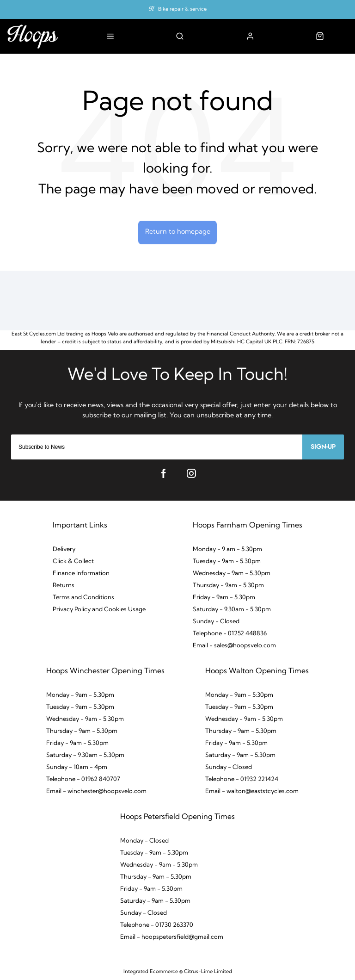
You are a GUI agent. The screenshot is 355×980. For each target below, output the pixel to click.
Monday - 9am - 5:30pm (239, 695)
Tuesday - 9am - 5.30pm (227, 561)
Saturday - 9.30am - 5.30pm (232, 610)
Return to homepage (178, 232)
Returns (64, 586)
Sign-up (323, 447)
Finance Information (81, 574)
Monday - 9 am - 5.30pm (227, 549)
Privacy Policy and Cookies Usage (99, 610)
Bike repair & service (182, 9)
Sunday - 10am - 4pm (77, 767)
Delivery (64, 549)
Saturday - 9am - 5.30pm (240, 755)
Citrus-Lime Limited (208, 972)
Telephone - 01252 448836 (230, 634)
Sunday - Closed (216, 622)
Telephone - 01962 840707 (83, 779)
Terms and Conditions (83, 598)
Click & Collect (73, 561)
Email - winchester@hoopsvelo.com (96, 791)
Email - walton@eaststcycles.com (252, 791)
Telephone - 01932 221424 (242, 779)
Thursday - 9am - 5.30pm (228, 586)
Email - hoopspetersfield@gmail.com (172, 937)
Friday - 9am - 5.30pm (224, 598)
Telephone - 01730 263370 (157, 925)
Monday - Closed (144, 841)
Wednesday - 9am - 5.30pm (232, 574)
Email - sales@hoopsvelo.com (234, 646)
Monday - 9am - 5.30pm (80, 695)
